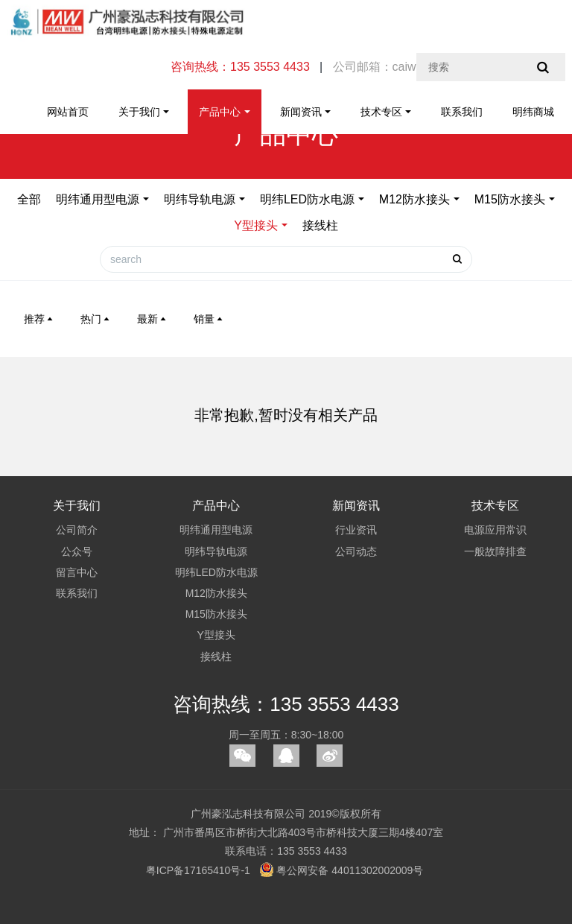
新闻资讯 (301, 112)
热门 (96, 319)
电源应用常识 (495, 530)
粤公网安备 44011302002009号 (341, 870)
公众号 (77, 551)
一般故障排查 (495, 551)
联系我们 (462, 112)
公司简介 (77, 530)
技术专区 (381, 112)
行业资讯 (356, 530)
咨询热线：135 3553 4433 (286, 704)
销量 (209, 319)
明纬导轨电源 (200, 199)
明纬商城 (533, 112)
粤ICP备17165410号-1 (198, 870)
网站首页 (68, 112)
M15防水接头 (510, 199)
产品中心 (220, 112)
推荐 (39, 319)
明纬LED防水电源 (307, 199)
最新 (153, 319)
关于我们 (139, 112)
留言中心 (77, 572)
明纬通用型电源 (98, 199)
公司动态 (356, 551)
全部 (29, 199)
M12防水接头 (414, 199)
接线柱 (320, 225)
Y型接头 (256, 225)
